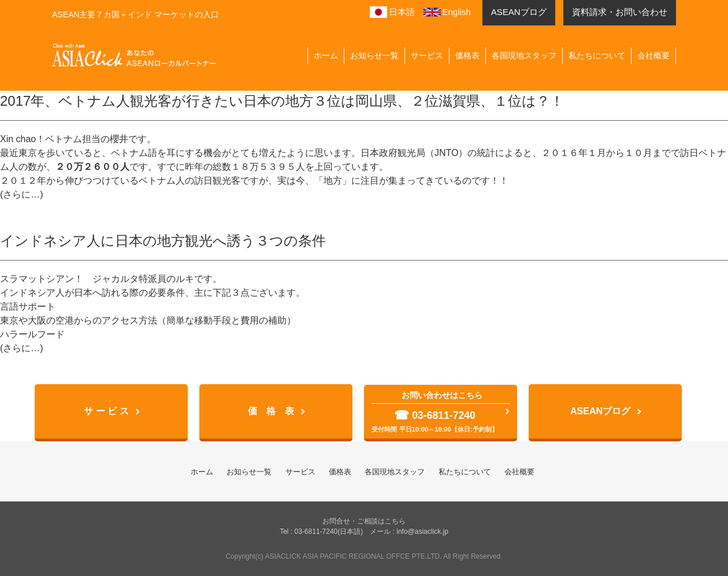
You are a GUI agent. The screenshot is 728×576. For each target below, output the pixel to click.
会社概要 (653, 55)
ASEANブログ (600, 411)
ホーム (326, 55)
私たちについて (597, 55)
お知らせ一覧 (374, 55)
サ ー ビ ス (106, 411)
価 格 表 (271, 411)
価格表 (467, 55)
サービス (427, 55)
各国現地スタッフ (524, 55)
